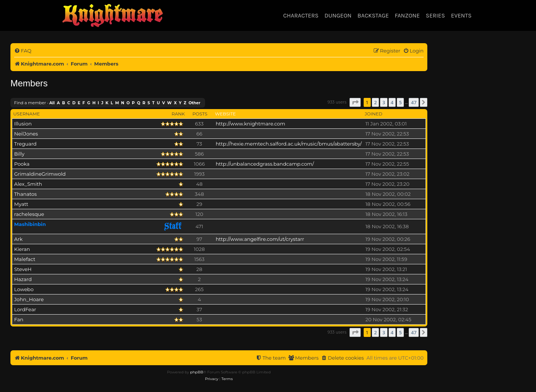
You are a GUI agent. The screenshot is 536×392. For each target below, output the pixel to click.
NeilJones (26, 134)
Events (461, 15)
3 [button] (384, 102)
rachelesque (29, 214)
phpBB (197, 372)
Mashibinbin (30, 224)
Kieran (22, 249)
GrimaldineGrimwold (40, 174)
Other (194, 103)
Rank (178, 114)
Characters (301, 15)
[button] (355, 102)
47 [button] (414, 102)
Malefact (25, 259)
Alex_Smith (28, 184)
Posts (200, 114)
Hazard (23, 279)
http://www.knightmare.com (250, 124)
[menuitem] (23, 51)
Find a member (30, 103)
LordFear (25, 309)
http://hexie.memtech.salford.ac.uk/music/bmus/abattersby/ (288, 144)
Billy (19, 154)
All (52, 103)
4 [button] (392, 102)
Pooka (22, 164)
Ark (18, 239)
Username (27, 114)
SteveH (23, 269)
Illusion (23, 124)
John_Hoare (29, 299)
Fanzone (407, 15)
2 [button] (375, 102)
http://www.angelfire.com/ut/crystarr (260, 239)
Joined (374, 114)
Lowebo (24, 289)
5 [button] (400, 102)
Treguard (25, 144)
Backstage (373, 15)
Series (435, 15)
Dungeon (338, 15)
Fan (19, 319)
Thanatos (25, 194)
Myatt (21, 204)
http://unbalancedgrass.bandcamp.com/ (265, 164)
